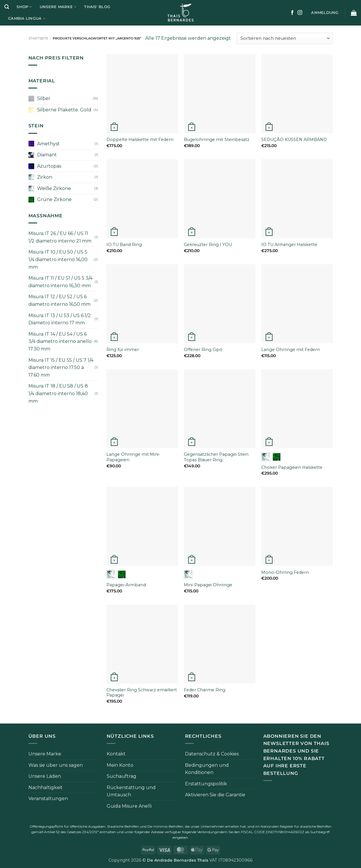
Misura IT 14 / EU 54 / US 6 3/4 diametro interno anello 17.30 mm (60, 341)
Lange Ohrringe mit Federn (291, 350)
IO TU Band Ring (124, 245)
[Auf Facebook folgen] (292, 13)
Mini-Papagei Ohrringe (208, 585)
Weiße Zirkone (54, 188)
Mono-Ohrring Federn (285, 572)
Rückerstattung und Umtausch (131, 791)
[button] (7, 7)
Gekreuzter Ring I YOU (208, 245)
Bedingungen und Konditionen (207, 769)
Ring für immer (123, 350)
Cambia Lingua (27, 19)
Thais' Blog (97, 7)
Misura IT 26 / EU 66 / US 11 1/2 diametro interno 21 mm (60, 237)
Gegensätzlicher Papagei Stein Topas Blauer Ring (216, 457)
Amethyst (48, 144)
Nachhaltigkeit (46, 787)
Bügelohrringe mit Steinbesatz (217, 140)
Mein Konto (120, 765)
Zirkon (45, 177)
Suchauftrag (121, 776)
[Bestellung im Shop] (285, 38)
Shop (24, 7)
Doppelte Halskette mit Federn (140, 140)
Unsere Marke (58, 7)
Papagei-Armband (126, 585)
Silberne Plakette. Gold (64, 110)
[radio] (266, 457)
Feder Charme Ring (205, 690)
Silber (44, 98)
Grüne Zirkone (54, 199)
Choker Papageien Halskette (292, 467)
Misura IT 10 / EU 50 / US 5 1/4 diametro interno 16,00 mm (58, 259)
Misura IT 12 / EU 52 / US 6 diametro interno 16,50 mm (59, 300)
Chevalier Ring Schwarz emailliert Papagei (142, 693)
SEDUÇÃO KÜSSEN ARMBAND (294, 140)
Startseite (38, 38)
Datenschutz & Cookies (212, 754)
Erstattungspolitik (206, 784)
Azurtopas (49, 166)
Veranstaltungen (48, 799)
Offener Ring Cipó (203, 350)
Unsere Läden (45, 776)
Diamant (47, 155)
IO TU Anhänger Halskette (289, 245)
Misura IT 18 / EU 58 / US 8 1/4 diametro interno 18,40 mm (58, 393)
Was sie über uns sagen (56, 765)
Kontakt (116, 754)
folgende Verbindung (199, 832)
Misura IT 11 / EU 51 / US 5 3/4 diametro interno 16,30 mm (60, 282)
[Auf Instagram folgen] (300, 13)
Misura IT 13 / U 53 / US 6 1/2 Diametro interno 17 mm (60, 319)
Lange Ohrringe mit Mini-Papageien (133, 457)
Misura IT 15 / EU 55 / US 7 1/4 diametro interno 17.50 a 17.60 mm (61, 368)
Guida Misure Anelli (129, 806)
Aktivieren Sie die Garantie (215, 795)
